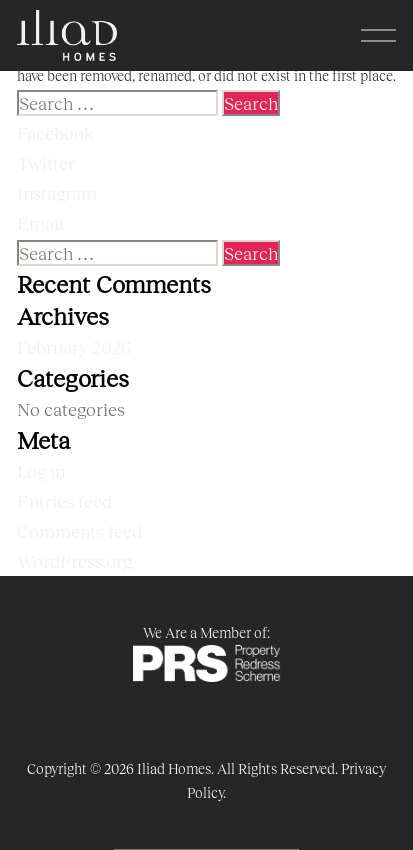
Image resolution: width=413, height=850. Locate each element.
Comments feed (79, 531)
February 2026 (74, 347)
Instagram (57, 193)
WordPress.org (74, 561)
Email (40, 223)
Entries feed (64, 501)
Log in (41, 471)
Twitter (46, 163)
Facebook (55, 133)
